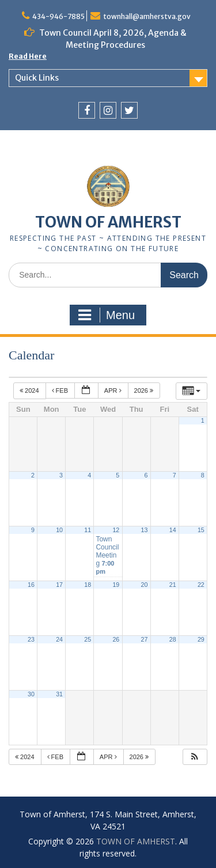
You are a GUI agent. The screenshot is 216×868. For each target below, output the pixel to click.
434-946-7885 (58, 16)
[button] (195, 757)
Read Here (28, 56)
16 (31, 585)
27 (145, 639)
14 (173, 530)
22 (201, 585)
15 (201, 530)
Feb (61, 391)
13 (145, 530)
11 (88, 530)
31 (59, 694)
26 (116, 639)
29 (201, 639)
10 (59, 530)
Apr (114, 391)
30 (31, 694)
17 (59, 585)
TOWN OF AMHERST (108, 222)
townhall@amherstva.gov (147, 16)
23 (31, 639)
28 (173, 639)
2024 (30, 391)
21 (173, 585)
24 (59, 639)
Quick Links (37, 78)
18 (88, 585)
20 (145, 585)
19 (116, 585)
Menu (107, 315)
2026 (145, 391)
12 (116, 530)
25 (88, 639)
